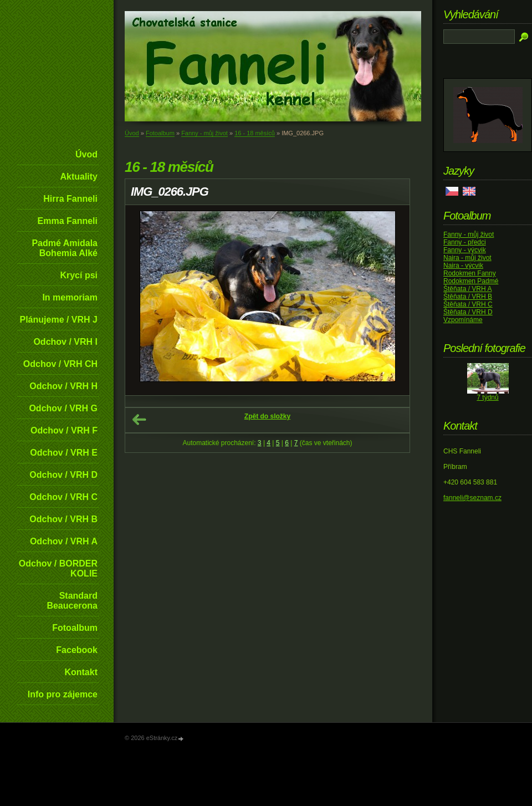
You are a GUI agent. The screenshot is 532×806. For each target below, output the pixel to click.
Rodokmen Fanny (470, 273)
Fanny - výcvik (465, 250)
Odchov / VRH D (63, 475)
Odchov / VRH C (63, 497)
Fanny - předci (465, 242)
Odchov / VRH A (64, 541)
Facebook (77, 650)
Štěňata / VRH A (467, 289)
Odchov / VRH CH (60, 364)
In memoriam (70, 297)
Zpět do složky (267, 416)
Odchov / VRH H (63, 386)
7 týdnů (487, 397)
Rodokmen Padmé (471, 281)
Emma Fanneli (68, 221)
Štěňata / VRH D (468, 312)
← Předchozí (139, 420)
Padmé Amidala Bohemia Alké (65, 248)
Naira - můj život (467, 258)
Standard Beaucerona (72, 601)
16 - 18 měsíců (255, 133)
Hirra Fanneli (70, 199)
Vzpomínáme (463, 320)
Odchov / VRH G (63, 408)
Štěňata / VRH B (468, 297)
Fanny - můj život (204, 133)
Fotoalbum (75, 628)
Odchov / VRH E (64, 453)
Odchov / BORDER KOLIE (58, 568)
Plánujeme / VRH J (59, 320)
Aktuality (79, 177)
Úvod (86, 154)
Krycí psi (79, 275)
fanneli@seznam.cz (472, 498)
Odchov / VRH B (63, 519)
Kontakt (81, 672)
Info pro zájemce (63, 694)
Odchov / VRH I (65, 342)
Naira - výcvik (463, 266)
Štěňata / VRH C (468, 304)
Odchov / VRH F (64, 430)
